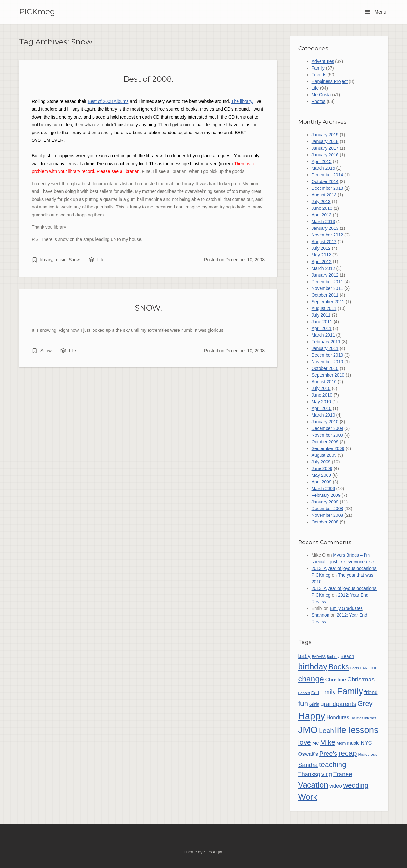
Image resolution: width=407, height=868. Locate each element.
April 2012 (322, 262)
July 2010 (321, 388)
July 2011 (321, 315)
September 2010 (328, 375)
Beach (347, 656)
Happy (312, 716)
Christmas (361, 679)
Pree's (328, 754)
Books (339, 667)
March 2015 (323, 168)
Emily (328, 692)
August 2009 (324, 455)
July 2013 (321, 202)
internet (370, 718)
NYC (366, 743)
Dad (315, 693)
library (46, 260)
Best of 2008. (148, 79)
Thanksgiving (315, 774)
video (336, 786)
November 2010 (328, 362)
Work (308, 797)
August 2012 (324, 242)
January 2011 (325, 348)
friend (371, 692)
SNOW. (148, 308)
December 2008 (328, 509)
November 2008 (328, 515)
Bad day (333, 657)
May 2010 (321, 402)
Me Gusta (321, 95)
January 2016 (325, 155)
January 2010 (325, 422)
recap (348, 753)
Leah (326, 731)
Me (316, 743)
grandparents (338, 704)
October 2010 (325, 368)
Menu (376, 12)
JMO (308, 730)
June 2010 (322, 395)
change (311, 679)
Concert (304, 693)
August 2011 (324, 308)
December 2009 (328, 428)
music (61, 260)
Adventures (323, 61)
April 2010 (322, 408)
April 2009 (322, 482)
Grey (365, 704)
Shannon (321, 615)
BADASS (319, 657)
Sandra (308, 765)
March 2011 (323, 335)
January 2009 (325, 502)
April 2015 (322, 161)
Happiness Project (330, 81)
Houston (357, 718)
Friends (319, 75)
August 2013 (324, 195)
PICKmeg (37, 12)
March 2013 (323, 222)
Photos (319, 101)
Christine (336, 680)
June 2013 (322, 208)
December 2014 (328, 175)
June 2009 (322, 468)
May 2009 (321, 475)
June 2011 (322, 322)
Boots (355, 668)
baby (304, 656)
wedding (356, 785)
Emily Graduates (346, 608)
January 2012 (325, 275)
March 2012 (323, 268)
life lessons (357, 730)
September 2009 (328, 448)
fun (303, 703)
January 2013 (325, 228)
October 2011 (325, 295)
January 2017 (325, 148)
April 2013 (322, 215)
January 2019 (325, 135)
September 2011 (328, 302)
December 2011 (328, 282)
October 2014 (325, 181)
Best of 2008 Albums (108, 101)
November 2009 (328, 435)
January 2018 (325, 141)
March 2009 (323, 489)
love (305, 742)
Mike (328, 742)
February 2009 (326, 495)
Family (318, 68)
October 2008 (325, 522)
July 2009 (321, 462)
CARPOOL (369, 668)
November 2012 (328, 235)
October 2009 (325, 442)
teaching (333, 764)
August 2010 (324, 382)
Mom (341, 743)
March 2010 (323, 415)
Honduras (338, 718)
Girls (314, 704)
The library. (242, 101)
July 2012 (321, 248)
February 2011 (326, 342)
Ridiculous (368, 754)
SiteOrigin (213, 852)
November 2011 (328, 288)
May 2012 (321, 255)
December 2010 (328, 355)
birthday (313, 666)
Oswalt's (308, 754)
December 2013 (328, 188)
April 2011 (322, 328)
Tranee (343, 774)
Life (101, 260)
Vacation (313, 785)
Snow (74, 260)
